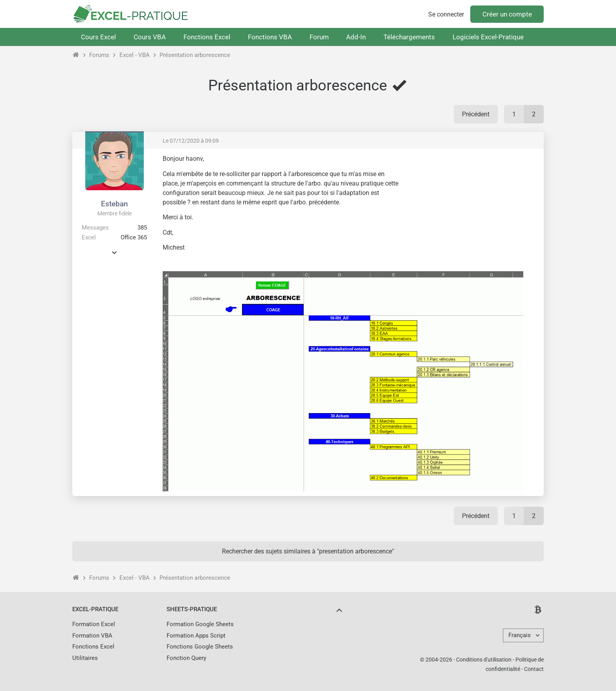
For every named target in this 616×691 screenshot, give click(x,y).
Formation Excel (94, 624)
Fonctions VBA (270, 37)
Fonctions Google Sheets (200, 647)
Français (520, 635)
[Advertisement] (471, 210)
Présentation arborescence (195, 55)
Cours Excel (98, 37)
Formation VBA (92, 636)
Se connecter (446, 14)
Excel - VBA (135, 55)
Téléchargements (409, 37)
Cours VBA (150, 37)
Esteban (115, 204)
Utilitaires (85, 658)
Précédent (476, 114)
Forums (99, 55)
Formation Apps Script (196, 636)
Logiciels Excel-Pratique (488, 37)
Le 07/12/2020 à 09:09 (191, 141)
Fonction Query (186, 658)
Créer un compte (507, 14)
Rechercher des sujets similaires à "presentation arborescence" (308, 551)
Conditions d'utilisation (484, 660)
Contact (534, 669)
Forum (319, 37)
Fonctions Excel (207, 37)
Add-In (356, 37)
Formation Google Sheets (200, 624)
